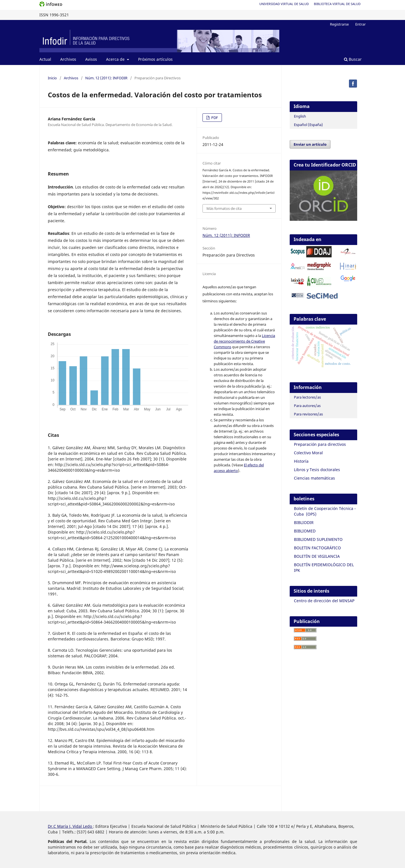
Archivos (68, 59)
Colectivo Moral (308, 453)
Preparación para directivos (320, 444)
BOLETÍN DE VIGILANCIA (317, 556)
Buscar (353, 59)
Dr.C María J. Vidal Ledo (70, 826)
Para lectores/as (307, 397)
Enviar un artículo (310, 144)
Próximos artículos (155, 59)
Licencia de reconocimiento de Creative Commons (244, 341)
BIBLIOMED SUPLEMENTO (318, 539)
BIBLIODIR (304, 522)
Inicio (52, 78)
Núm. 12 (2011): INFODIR (106, 78)
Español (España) (308, 125)
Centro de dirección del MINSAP (324, 601)
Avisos (91, 59)
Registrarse (339, 24)
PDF (214, 118)
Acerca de (116, 59)
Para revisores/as (308, 414)
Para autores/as (307, 406)
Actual (45, 59)
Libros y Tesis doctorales (317, 470)
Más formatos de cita (224, 208)
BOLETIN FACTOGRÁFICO (317, 548)
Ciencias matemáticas (314, 478)
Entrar (360, 24)
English (300, 116)
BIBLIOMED (305, 531)
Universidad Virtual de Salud (284, 4)
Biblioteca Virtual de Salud (337, 4)
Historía (301, 461)
